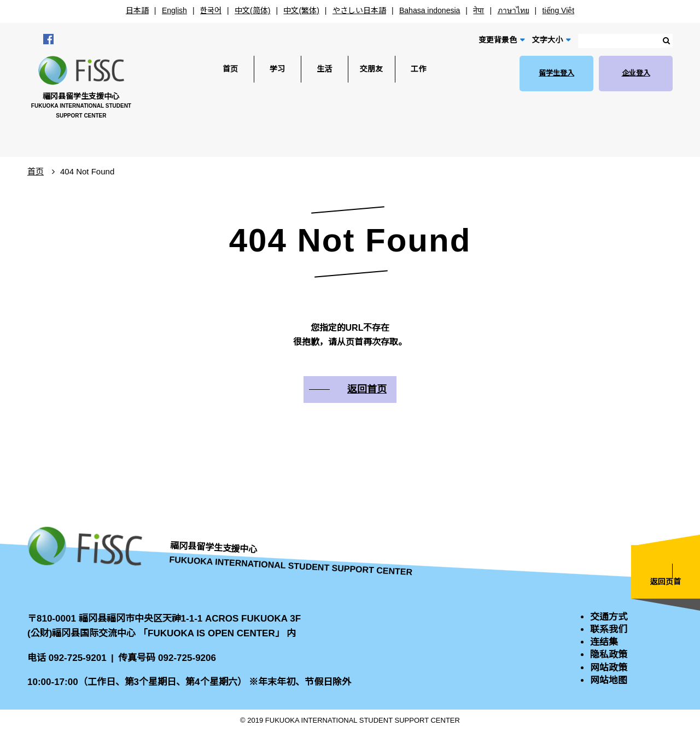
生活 (324, 69)
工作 (418, 69)
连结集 (604, 642)
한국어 (211, 10)
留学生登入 (556, 73)
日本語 (137, 10)
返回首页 (367, 389)
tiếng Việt (559, 10)
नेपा (479, 10)
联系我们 (609, 629)
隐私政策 (609, 655)
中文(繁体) (301, 10)
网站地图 (609, 680)
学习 (277, 69)
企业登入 (636, 73)
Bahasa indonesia (430, 10)
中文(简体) (252, 10)
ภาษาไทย (514, 10)
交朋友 (371, 69)
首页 (230, 69)
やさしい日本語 (359, 10)
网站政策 (609, 668)
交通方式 (609, 617)
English (174, 10)
